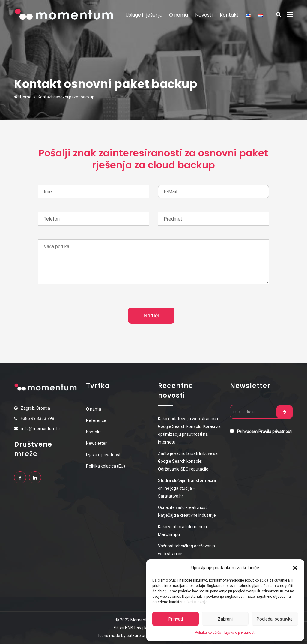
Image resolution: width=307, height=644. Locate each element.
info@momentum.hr (41, 429)
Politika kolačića (208, 633)
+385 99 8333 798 (37, 418)
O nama (179, 15)
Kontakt (229, 15)
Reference (96, 420)
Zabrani (225, 619)
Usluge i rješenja (144, 15)
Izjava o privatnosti (240, 633)
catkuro (134, 636)
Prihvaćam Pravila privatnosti (265, 432)
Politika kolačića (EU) (106, 466)
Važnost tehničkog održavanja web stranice (186, 550)
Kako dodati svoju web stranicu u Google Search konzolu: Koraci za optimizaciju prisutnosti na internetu (189, 430)
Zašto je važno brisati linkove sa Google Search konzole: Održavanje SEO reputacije (188, 461)
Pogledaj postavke (275, 619)
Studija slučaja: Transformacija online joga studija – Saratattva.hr (187, 488)
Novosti (204, 15)
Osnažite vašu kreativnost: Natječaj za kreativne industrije (187, 511)
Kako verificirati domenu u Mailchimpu (182, 531)
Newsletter (96, 443)
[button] (295, 568)
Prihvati (176, 619)
